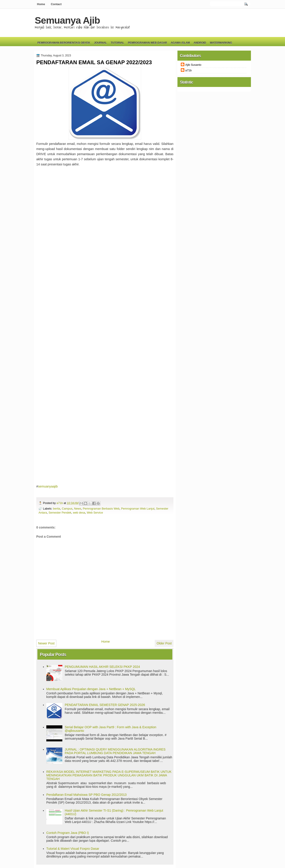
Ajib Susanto (193, 65)
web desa (79, 513)
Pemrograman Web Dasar (148, 43)
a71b (60, 503)
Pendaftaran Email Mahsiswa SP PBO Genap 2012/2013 (87, 795)
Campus (67, 509)
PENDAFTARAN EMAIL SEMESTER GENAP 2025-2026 (105, 705)
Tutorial (117, 43)
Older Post (164, 643)
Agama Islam (180, 43)
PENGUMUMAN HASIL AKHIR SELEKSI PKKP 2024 (102, 667)
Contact (56, 4)
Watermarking (221, 43)
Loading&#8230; (108, 325)
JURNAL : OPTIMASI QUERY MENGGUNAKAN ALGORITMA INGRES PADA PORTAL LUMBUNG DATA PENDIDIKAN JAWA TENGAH (115, 751)
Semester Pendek (60, 513)
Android (200, 43)
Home (41, 4)
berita (57, 509)
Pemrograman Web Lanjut (138, 509)
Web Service (95, 513)
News (77, 509)
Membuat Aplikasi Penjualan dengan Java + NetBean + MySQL (91, 689)
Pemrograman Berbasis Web (101, 509)
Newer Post (46, 643)
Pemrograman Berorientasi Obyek (64, 43)
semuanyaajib (48, 486)
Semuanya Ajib (67, 20)
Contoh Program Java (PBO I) (68, 833)
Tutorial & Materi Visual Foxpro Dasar (73, 849)
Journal (100, 43)
